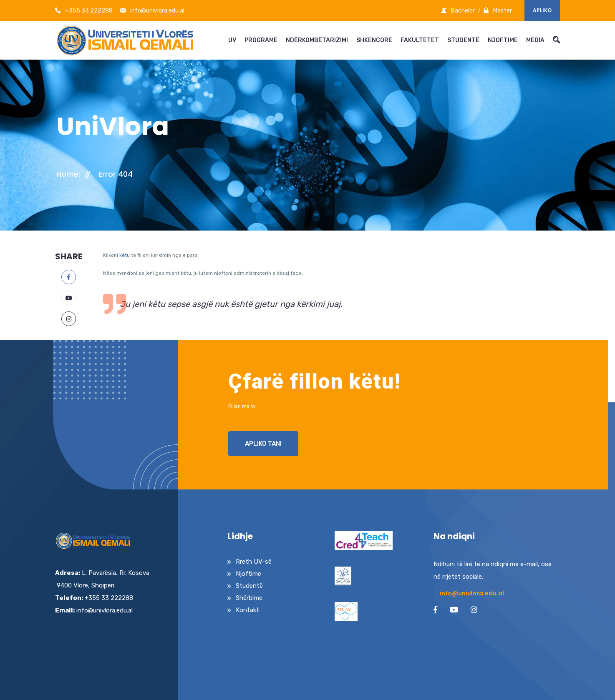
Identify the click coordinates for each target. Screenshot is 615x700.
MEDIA (535, 40)
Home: (68, 174)
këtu (125, 255)
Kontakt (247, 610)
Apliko (542, 10)
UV (232, 40)
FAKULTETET (420, 40)
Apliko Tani (263, 444)
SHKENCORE (374, 40)
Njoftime (248, 574)
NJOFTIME (503, 40)
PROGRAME (261, 40)
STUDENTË (463, 40)
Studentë (249, 586)
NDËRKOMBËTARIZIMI (317, 40)
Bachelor (458, 11)
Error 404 (116, 174)
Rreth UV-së (254, 562)
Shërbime (249, 598)
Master (498, 11)
